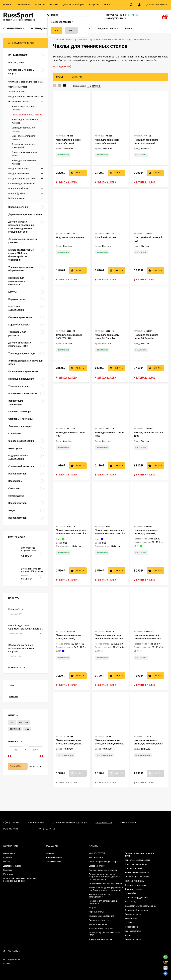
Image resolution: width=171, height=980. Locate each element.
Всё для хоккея (16, 198)
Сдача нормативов (18, 87)
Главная (8, 5)
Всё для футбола (17, 193)
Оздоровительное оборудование (141, 906)
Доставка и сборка (74, 5)
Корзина (50, 853)
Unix (27, 729)
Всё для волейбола (18, 188)
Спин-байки (131, 893)
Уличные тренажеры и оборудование (100, 896)
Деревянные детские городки (103, 870)
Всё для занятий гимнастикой (24, 97)
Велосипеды (131, 919)
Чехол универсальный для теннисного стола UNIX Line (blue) (110, 533)
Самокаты (130, 923)
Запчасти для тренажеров (138, 877)
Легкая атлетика (17, 92)
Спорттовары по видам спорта (104, 862)
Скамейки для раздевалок (22, 184)
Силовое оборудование (136, 898)
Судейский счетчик (106, 237)
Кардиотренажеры (98, 924)
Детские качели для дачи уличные (105, 883)
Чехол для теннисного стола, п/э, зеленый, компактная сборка (107, 143)
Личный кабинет (54, 858)
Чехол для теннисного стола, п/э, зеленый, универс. (146, 143)
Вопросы (94, 5)
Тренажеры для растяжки (101, 929)
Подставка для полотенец (71, 237)
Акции (128, 935)
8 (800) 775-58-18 (116, 18)
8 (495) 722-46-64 (116, 15)
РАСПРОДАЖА (96, 858)
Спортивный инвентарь (136, 910)
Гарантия (40, 5)
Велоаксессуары (133, 914)
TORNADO (15, 729)
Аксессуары (131, 902)
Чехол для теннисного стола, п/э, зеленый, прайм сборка (149, 744)
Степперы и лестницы (135, 885)
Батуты (92, 908)
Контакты (8, 874)
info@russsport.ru (104, 822)
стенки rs (14, 696)
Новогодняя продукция (136, 864)
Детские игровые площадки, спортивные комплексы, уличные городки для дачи (105, 877)
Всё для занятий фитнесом (22, 179)
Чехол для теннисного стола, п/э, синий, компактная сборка (68, 143)
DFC (12, 722)
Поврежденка (132, 927)
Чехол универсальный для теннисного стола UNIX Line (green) (71, 533)
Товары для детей (134, 868)
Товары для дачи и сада (100, 939)
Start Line (23, 722)
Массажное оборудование (101, 916)
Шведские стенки (97, 866)
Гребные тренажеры (135, 881)
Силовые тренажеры (99, 920)
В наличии (94, 86)
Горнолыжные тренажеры (137, 860)
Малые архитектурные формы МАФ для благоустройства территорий (106, 889)
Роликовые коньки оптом (137, 873)
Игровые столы (96, 912)
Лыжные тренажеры (135, 889)
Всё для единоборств (19, 174)
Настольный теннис (19, 101)
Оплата (54, 5)
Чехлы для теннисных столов (27, 115)
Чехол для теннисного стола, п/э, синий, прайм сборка (69, 744)
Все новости (17, 668)
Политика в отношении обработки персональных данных (20, 880)
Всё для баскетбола (18, 169)
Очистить (35, 766)
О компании (24, 5)
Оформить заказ (54, 862)
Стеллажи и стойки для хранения (25, 82)
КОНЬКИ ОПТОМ (97, 853)
